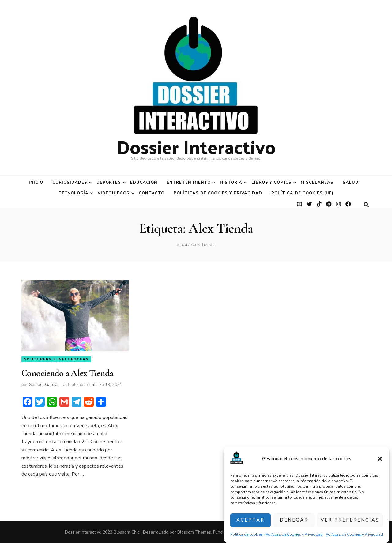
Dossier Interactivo (196, 146)
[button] (380, 459)
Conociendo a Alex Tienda (67, 373)
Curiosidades (70, 183)
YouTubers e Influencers (56, 359)
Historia (231, 183)
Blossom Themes (194, 532)
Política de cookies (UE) (302, 193)
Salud (351, 183)
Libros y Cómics (272, 183)
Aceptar (251, 520)
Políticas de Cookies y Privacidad (294, 534)
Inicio (36, 183)
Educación (144, 183)
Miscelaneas (317, 183)
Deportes (109, 183)
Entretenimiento (189, 183)
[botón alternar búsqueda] (366, 205)
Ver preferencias (350, 520)
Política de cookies (247, 534)
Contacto (152, 193)
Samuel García (43, 385)
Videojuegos (114, 193)
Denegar (294, 520)
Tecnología (74, 193)
